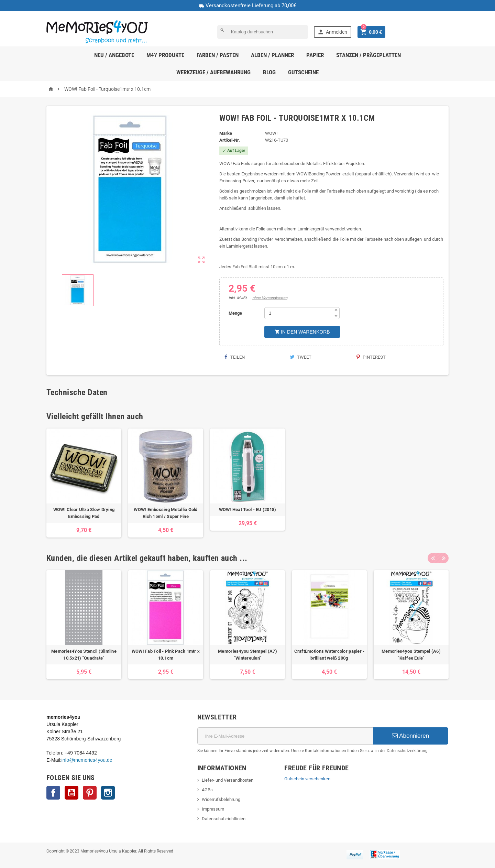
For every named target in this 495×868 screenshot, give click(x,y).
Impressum (213, 809)
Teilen (235, 357)
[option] (84, 483)
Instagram (108, 793)
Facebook (53, 793)
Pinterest (371, 357)
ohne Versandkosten (270, 298)
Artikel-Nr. (230, 140)
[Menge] (299, 313)
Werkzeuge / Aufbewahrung (213, 72)
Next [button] (443, 558)
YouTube (71, 793)
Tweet (301, 357)
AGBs (207, 790)
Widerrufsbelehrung (221, 799)
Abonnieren (410, 736)
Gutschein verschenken (307, 779)
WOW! (271, 133)
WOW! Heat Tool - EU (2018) (248, 509)
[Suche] (263, 32)
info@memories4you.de (87, 760)
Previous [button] (433, 558)
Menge (235, 313)
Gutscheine (303, 72)
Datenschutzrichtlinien (224, 819)
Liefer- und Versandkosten (228, 780)
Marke (226, 133)
